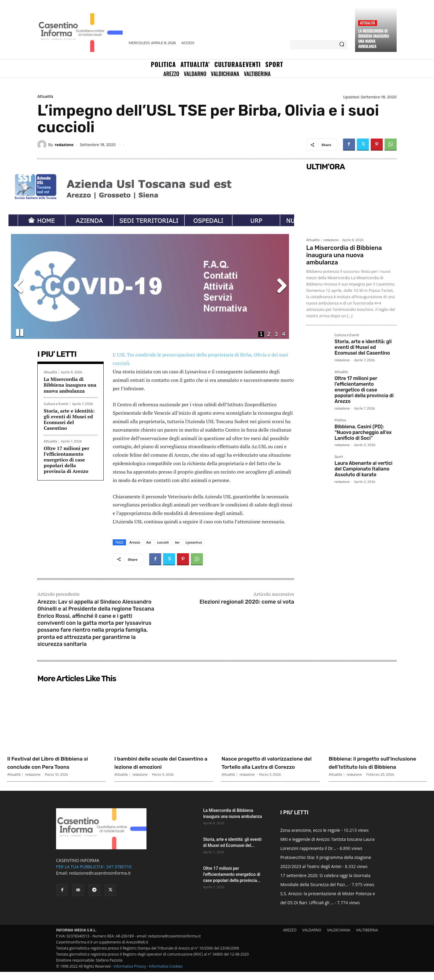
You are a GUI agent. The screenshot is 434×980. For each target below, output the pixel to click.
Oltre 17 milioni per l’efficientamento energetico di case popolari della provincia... (232, 883)
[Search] (342, 45)
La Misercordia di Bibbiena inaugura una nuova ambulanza (373, 38)
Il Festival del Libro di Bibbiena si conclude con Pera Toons (55, 762)
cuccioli (163, 542)
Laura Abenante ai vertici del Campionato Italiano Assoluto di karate (363, 469)
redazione (64, 145)
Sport (339, 457)
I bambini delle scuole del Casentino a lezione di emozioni (154, 766)
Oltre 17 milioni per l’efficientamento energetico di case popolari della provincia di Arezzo (66, 460)
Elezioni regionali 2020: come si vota (247, 602)
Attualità (367, 23)
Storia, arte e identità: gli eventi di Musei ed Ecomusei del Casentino (69, 420)
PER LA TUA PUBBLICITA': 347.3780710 (94, 875)
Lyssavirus (194, 542)
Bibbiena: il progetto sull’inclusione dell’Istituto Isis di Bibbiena (377, 766)
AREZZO (290, 938)
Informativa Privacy (130, 974)
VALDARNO (312, 938)
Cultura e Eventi (56, 404)
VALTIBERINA (367, 938)
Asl (149, 542)
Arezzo (135, 542)
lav (177, 542)
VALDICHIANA (339, 938)
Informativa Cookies (166, 974)
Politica (340, 420)
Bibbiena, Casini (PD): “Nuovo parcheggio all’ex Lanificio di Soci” (363, 432)
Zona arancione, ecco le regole (310, 838)
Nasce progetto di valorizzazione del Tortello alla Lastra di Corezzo (269, 766)
